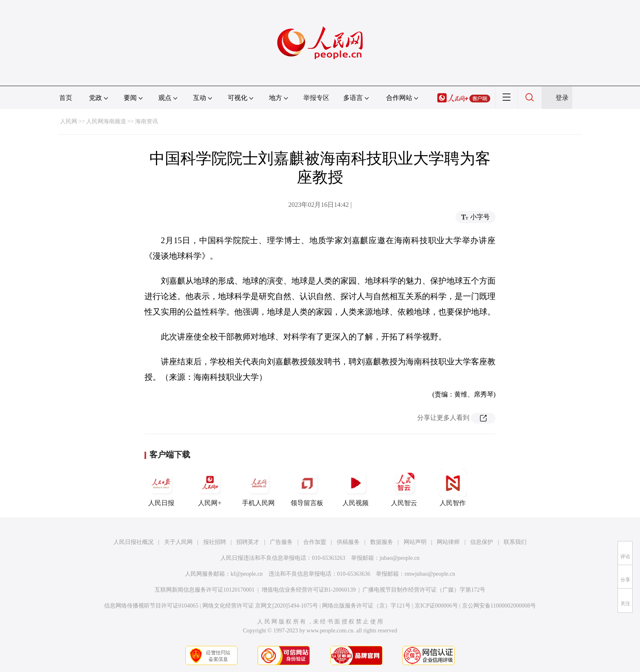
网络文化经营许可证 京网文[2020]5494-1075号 (260, 606)
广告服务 (281, 542)
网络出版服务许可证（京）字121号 (366, 606)
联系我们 (515, 542)
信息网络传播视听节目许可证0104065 (151, 606)
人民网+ (210, 488)
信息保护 (482, 542)
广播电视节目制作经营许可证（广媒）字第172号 (424, 590)
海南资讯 (147, 121)
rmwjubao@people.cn (430, 574)
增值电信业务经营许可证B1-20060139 (309, 590)
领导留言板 (307, 488)
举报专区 (316, 98)
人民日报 (161, 488)
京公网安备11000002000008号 (499, 606)
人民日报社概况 (133, 542)
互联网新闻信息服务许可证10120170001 (205, 590)
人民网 (69, 121)
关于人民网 (178, 542)
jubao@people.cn (400, 558)
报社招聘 (215, 542)
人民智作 (453, 488)
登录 (562, 98)
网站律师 (448, 542)
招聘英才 (248, 542)
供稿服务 (348, 542)
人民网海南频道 (106, 121)
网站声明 (415, 542)
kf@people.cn (247, 574)
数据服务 (382, 542)
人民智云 (404, 488)
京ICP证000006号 (436, 606)
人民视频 (356, 488)
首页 (66, 98)
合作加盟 (315, 542)
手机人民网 (258, 488)
